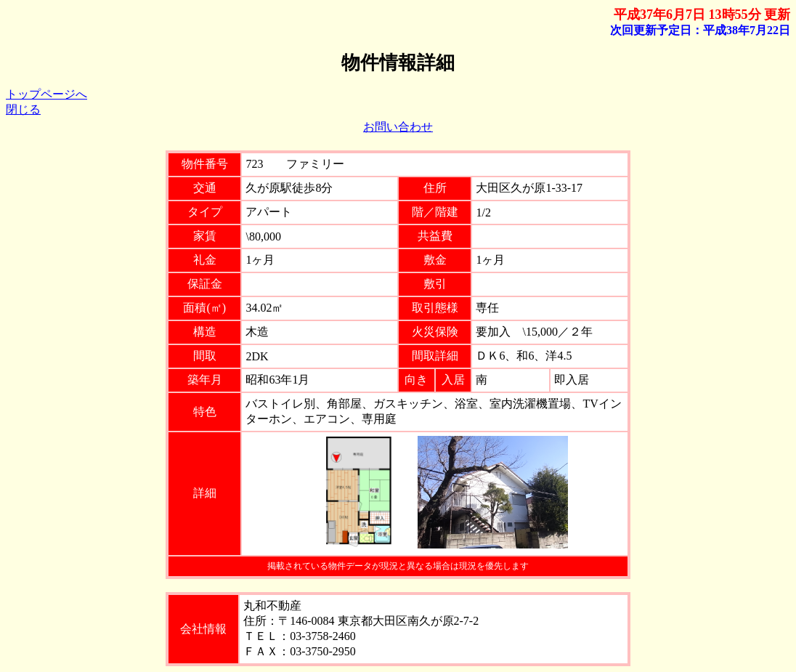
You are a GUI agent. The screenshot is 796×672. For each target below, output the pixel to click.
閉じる (23, 109)
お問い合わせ (398, 127)
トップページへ (46, 94)
